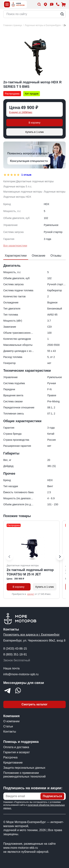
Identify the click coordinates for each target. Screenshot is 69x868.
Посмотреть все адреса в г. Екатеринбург (31, 635)
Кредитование (13, 763)
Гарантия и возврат (17, 752)
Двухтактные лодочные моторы (35, 181)
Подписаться (52, 796)
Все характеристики (15, 246)
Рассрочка (10, 757)
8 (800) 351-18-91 (15, 654)
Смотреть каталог (34, 704)
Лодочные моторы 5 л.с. (18, 186)
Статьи (8, 726)
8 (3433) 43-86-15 (15, 649)
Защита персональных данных (24, 768)
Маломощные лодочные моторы (23, 192)
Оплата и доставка (16, 747)
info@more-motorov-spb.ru (21, 674)
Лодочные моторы (54, 192)
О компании (11, 721)
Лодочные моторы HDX (17, 197)
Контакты (10, 732)
